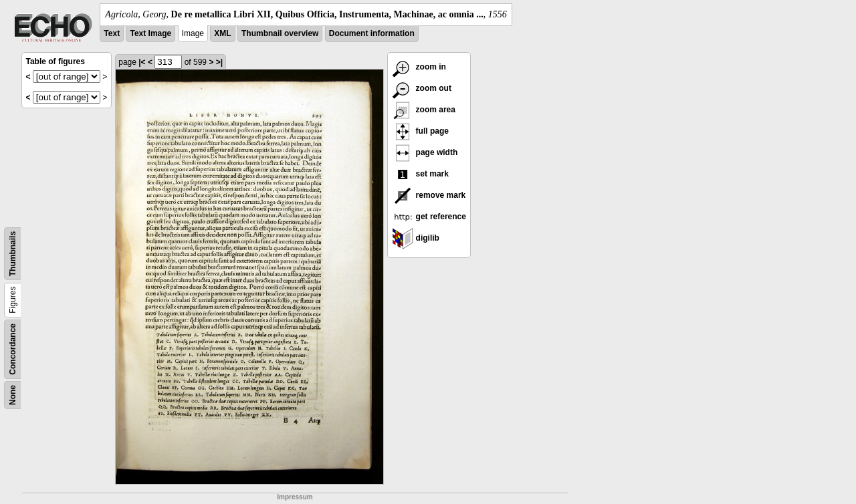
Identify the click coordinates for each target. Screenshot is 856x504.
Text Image (150, 33)
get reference (429, 217)
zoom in (419, 67)
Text (112, 33)
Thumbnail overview (280, 33)
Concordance (13, 349)
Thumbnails (13, 254)
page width (425, 152)
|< (142, 62)
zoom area (424, 110)
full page (420, 131)
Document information (372, 33)
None (13, 395)
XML (222, 33)
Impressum (295, 497)
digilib (416, 238)
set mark (420, 174)
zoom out (422, 88)
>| (219, 62)
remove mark (429, 195)
